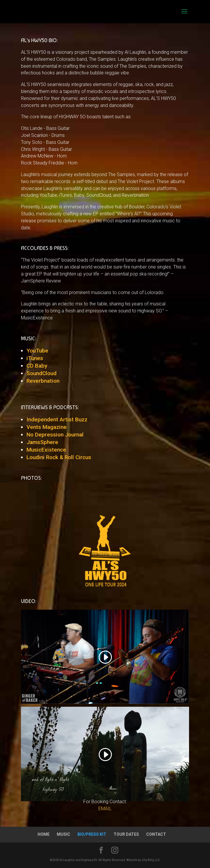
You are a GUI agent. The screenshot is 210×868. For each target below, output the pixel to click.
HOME (44, 834)
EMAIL (105, 809)
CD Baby (37, 366)
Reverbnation (43, 381)
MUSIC (63, 834)
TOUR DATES (126, 834)
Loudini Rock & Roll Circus (59, 457)
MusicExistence (46, 450)
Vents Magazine (47, 427)
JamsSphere (42, 442)
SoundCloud (42, 373)
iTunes (35, 358)
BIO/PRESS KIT (92, 834)
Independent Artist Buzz (57, 419)
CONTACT (156, 834)
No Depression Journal (55, 435)
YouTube (37, 351)
